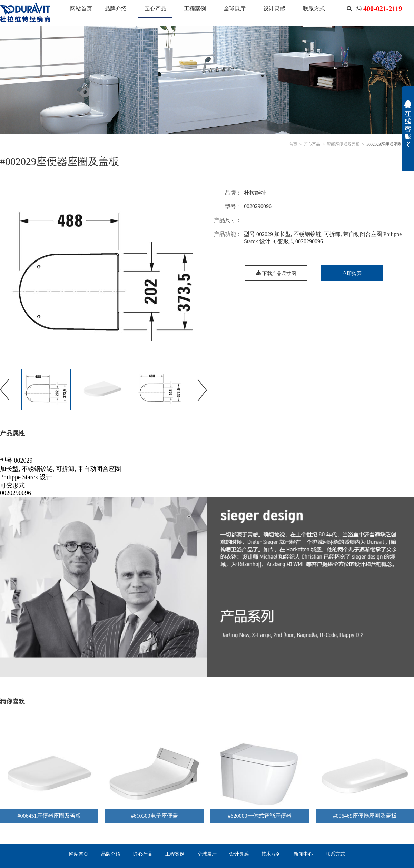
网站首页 (81, 8)
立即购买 (352, 273)
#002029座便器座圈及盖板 (390, 144)
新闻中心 (303, 854)
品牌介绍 (116, 8)
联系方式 (314, 8)
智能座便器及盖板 (343, 144)
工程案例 (195, 8)
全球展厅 (235, 8)
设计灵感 (274, 8)
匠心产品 (155, 8)
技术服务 (271, 854)
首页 (293, 144)
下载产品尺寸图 (276, 273)
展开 (408, 128)
